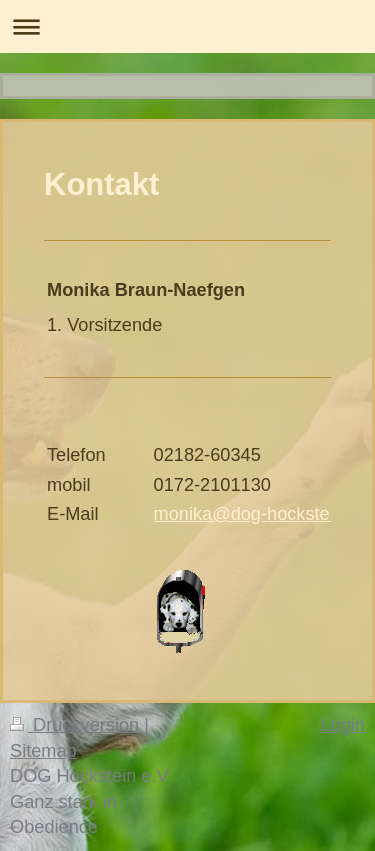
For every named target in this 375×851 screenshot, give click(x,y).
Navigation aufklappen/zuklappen (187, 26)
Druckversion (77, 725)
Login (342, 725)
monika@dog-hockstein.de (262, 514)
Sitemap (43, 751)
